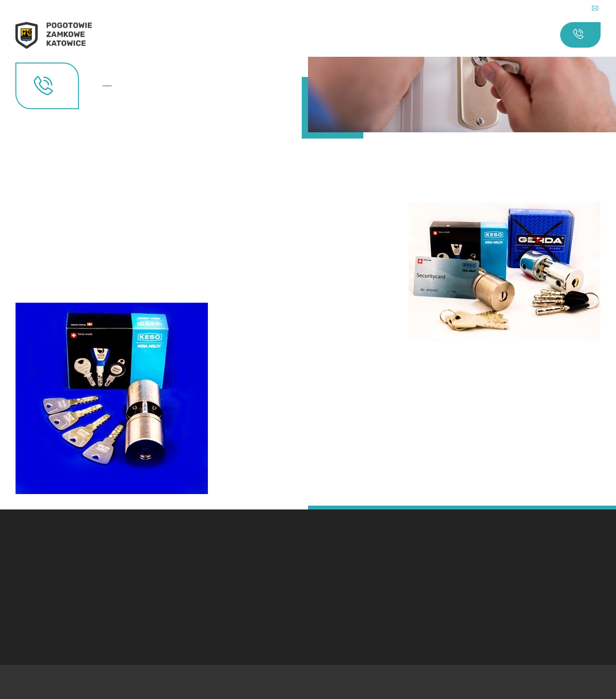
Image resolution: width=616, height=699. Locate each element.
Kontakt (110, 86)
